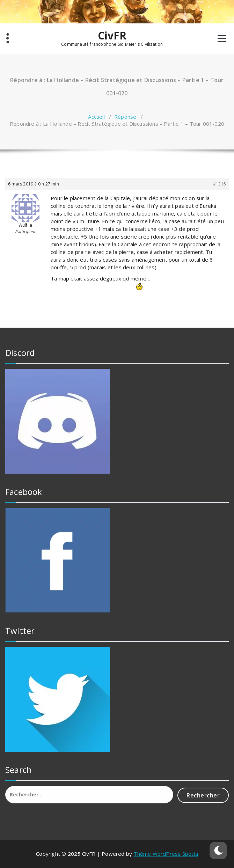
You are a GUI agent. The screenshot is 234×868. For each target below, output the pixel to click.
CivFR (112, 36)
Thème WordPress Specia (166, 854)
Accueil (96, 117)
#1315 (220, 184)
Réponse (125, 117)
